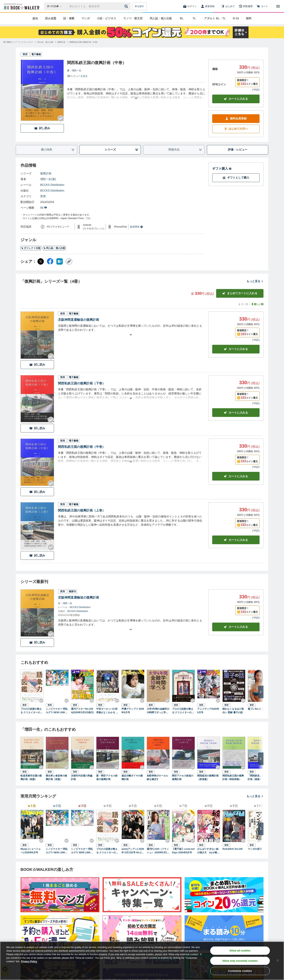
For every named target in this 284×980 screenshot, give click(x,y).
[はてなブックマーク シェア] (60, 261)
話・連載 (69, 18)
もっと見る (255, 281)
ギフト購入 (222, 169)
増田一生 (77, 71)
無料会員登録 (236, 119)
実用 (43, 196)
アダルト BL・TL (215, 18)
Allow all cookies (240, 951)
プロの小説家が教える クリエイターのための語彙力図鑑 (31, 711)
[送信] (127, 6)
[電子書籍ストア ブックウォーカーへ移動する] (18, 42)
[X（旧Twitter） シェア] (41, 261)
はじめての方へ (236, 129)
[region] (142, 961)
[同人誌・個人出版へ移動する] (45, 42)
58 (44, 208)
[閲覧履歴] (246, 6)
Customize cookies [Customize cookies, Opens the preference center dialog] (240, 971)
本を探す (139, 6)
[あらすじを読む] (136, 93)
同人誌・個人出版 (161, 18)
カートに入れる (236, 99)
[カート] (262, 6)
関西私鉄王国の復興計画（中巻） (82, 447)
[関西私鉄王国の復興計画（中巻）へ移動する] (84, 42)
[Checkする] (61, 118)
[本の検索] (56, 6)
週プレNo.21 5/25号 (258, 709)
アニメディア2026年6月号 (208, 711)
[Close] (278, 960)
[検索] (127, 6)
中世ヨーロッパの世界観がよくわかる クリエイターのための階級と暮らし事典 (107, 711)
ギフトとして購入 (236, 178)
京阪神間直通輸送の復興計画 (78, 320)
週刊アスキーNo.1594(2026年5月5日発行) (82, 711)
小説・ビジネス (106, 18)
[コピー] (69, 261)
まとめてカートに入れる (240, 293)
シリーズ (122, 150)
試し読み (42, 128)
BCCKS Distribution (52, 185)
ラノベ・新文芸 (133, 18)
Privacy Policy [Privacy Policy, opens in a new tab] (29, 961)
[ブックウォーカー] (21, 6)
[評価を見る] (77, 76)
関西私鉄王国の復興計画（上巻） (82, 510)
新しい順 (257, 304)
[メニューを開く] (278, 6)
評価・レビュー (238, 150)
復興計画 (46, 173)
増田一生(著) (48, 179)
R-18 (236, 18)
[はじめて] (228, 6)
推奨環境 (136, 227)
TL (194, 18)
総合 (35, 18)
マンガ (86, 18)
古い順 (243, 304)
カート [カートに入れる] (236, 349)
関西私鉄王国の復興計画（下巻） (82, 383)
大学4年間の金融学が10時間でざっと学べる (158, 711)
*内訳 (256, 90)
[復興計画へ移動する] (61, 42)
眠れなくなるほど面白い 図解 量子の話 (233, 711)
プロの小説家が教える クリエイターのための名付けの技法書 (183, 711)
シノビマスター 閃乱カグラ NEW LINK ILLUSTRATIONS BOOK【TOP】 (57, 711)
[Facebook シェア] (50, 261)
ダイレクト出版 (31, 248)
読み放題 (51, 18)
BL (182, 18)
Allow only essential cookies (240, 961)
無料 (249, 18)
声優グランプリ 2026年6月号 (133, 711)
